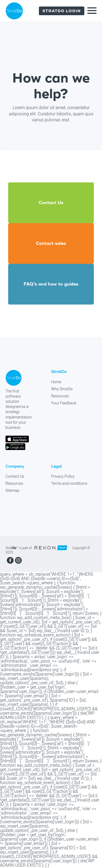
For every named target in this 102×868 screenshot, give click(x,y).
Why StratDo (62, 389)
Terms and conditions (69, 483)
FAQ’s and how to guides (51, 284)
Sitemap (12, 490)
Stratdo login (62, 11)
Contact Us (15, 476)
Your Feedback (64, 403)
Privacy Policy (63, 476)
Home (56, 382)
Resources (60, 396)
